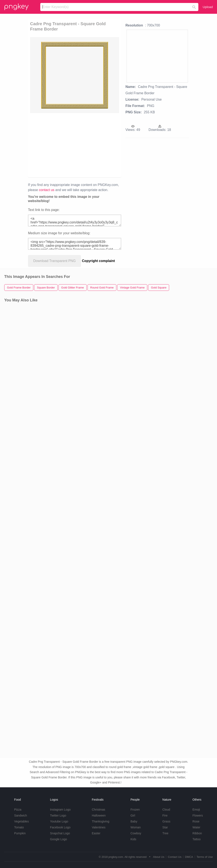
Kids (133, 839)
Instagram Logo (60, 810)
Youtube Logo (59, 821)
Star (165, 827)
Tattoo (196, 839)
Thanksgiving (101, 821)
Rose (196, 821)
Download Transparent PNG (54, 261)
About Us (159, 857)
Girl (133, 815)
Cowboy (136, 833)
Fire (165, 815)
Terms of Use (205, 857)
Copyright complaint (99, 261)
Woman (136, 827)
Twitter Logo (58, 815)
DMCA (189, 857)
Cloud (166, 810)
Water (196, 827)
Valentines (99, 827)
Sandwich (21, 815)
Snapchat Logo (60, 833)
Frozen (135, 810)
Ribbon (197, 833)
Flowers (198, 815)
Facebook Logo (60, 827)
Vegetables (22, 821)
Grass (166, 821)
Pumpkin (20, 833)
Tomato (19, 827)
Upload (208, 7)
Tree (165, 833)
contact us (47, 190)
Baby (134, 821)
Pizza (18, 810)
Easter (96, 833)
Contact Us (175, 857)
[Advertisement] (95, 145)
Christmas (98, 810)
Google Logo (58, 839)
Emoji (196, 810)
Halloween (99, 815)
